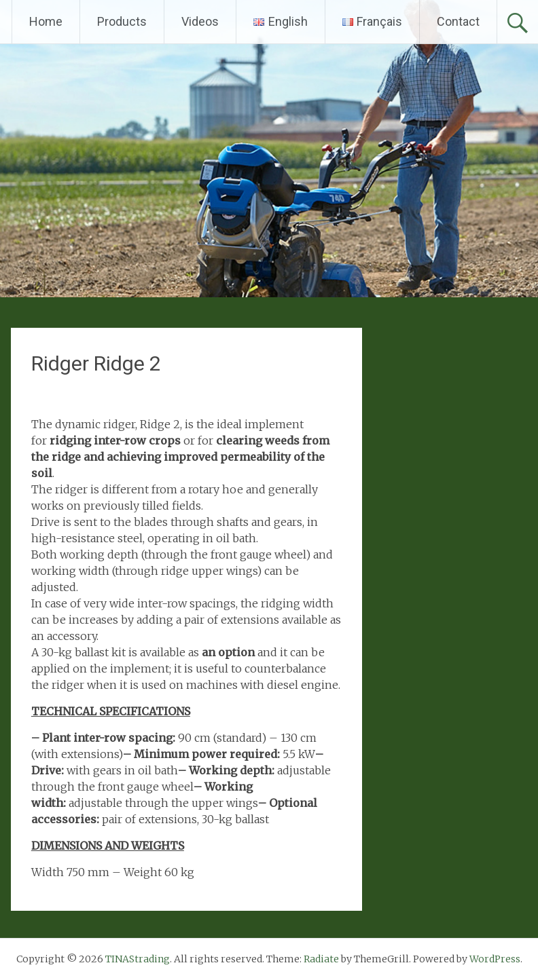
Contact (458, 21)
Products (122, 21)
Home (46, 21)
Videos (200, 21)
